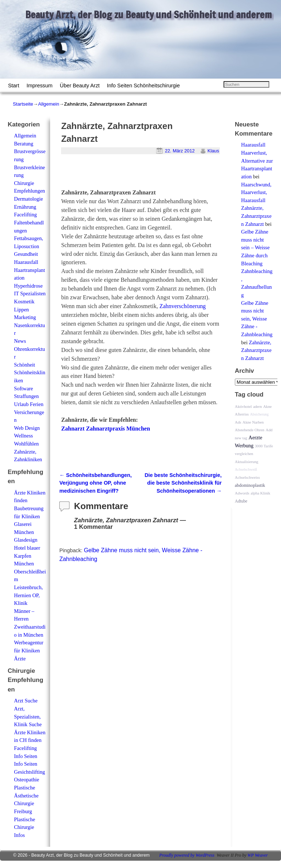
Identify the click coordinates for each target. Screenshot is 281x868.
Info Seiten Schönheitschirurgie (143, 86)
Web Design (27, 428)
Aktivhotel (243, 406)
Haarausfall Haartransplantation (29, 270)
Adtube (241, 501)
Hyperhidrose (28, 286)
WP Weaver (258, 855)
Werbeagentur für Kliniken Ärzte (29, 650)
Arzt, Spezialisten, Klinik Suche (28, 717)
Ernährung (25, 207)
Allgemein (49, 104)
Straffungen (26, 396)
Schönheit (25, 365)
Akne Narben (253, 422)
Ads (238, 422)
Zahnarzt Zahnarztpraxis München (106, 429)
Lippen (21, 310)
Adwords (242, 493)
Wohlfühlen (26, 444)
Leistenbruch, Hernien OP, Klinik (28, 595)
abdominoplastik (250, 485)
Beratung (24, 144)
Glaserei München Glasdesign (26, 532)
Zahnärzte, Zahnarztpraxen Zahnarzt (256, 216)
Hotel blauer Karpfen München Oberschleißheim (30, 564)
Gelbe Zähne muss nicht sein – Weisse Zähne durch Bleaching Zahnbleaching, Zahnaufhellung (257, 263)
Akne (267, 406)
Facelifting (25, 215)
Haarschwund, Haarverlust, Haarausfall (256, 192)
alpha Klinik (261, 493)
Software (23, 388)
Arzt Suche (26, 701)
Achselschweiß (246, 469)
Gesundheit (26, 254)
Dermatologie (28, 199)
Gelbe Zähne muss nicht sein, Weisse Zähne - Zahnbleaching (257, 319)
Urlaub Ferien (29, 404)
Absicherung (259, 414)
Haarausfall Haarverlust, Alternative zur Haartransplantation (257, 160)
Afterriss (242, 414)
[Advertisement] (147, 175)
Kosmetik (24, 302)
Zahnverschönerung (183, 306)
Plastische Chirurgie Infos (25, 827)
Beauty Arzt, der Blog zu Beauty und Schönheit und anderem (149, 15)
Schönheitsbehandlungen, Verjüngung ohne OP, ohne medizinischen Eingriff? (95, 483)
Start (14, 86)
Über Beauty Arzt (80, 86)
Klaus (213, 151)
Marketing (25, 317)
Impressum (39, 86)
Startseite (23, 104)
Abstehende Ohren (250, 430)
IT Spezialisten (30, 293)
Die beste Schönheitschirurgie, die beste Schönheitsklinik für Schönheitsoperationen (183, 483)
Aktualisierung (247, 462)
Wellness (23, 436)
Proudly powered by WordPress (187, 855)
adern (258, 406)
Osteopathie (27, 780)
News (20, 341)
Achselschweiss (247, 477)
